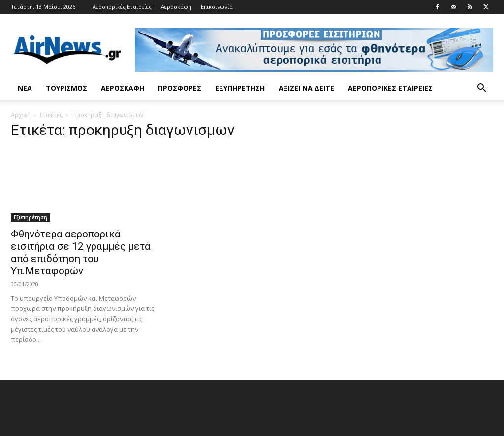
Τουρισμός (66, 88)
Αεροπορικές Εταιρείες (122, 7)
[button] (481, 89)
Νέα (25, 88)
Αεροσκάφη (176, 7)
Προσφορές (180, 88)
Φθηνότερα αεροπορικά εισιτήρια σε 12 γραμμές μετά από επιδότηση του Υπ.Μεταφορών (81, 252)
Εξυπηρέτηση (240, 88)
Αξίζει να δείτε (306, 88)
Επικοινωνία (217, 7)
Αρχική (21, 115)
